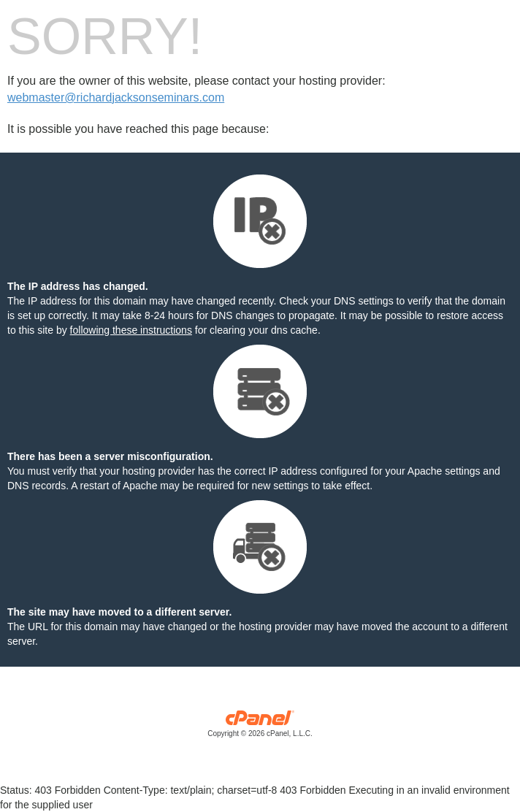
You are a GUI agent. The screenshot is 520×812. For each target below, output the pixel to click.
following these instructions (131, 330)
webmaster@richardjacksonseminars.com (116, 97)
